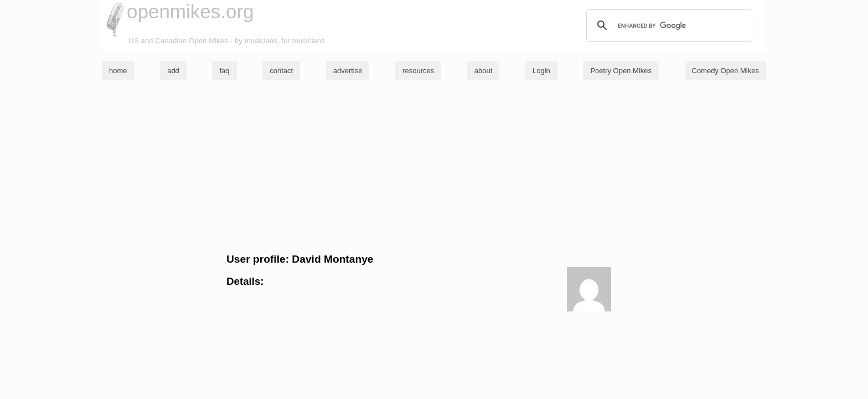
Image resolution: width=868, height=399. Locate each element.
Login (541, 71)
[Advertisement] (434, 167)
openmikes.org (190, 11)
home (118, 71)
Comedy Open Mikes (725, 71)
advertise (348, 71)
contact (281, 71)
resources (418, 71)
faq (224, 71)
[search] (668, 25)
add (173, 71)
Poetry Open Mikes (621, 71)
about (484, 71)
